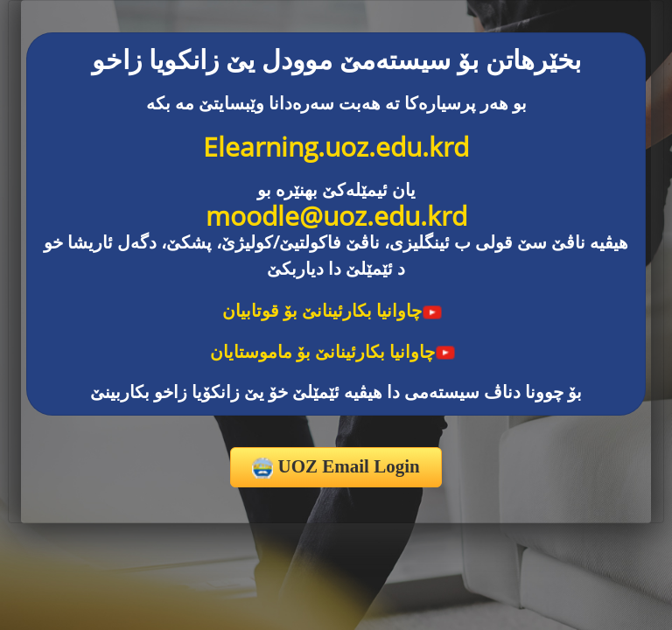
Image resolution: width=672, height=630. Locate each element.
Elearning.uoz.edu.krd (336, 147)
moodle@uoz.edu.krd (336, 216)
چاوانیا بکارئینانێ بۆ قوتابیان (332, 310)
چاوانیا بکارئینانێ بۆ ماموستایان (333, 351)
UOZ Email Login (336, 467)
